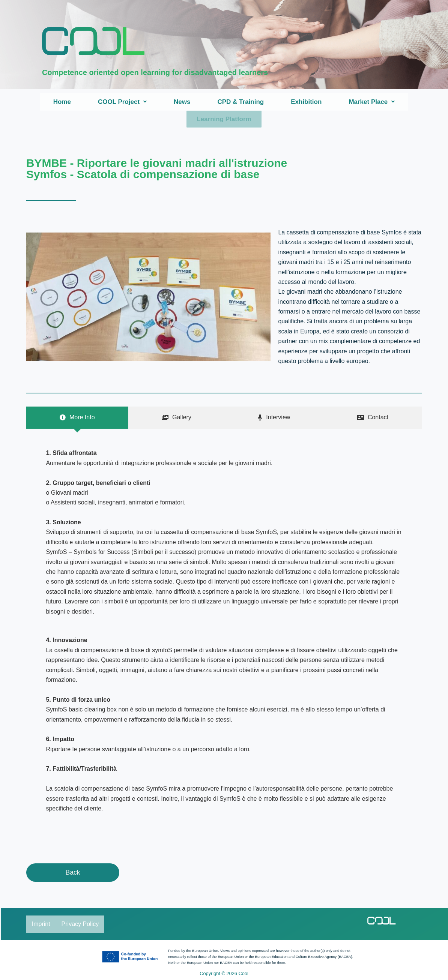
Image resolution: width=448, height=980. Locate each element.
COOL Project (122, 102)
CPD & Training (241, 102)
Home (62, 102)
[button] (122, 102)
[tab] (77, 417)
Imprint (41, 923)
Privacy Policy (80, 923)
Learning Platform (224, 119)
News (182, 102)
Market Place (372, 102)
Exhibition (306, 102)
